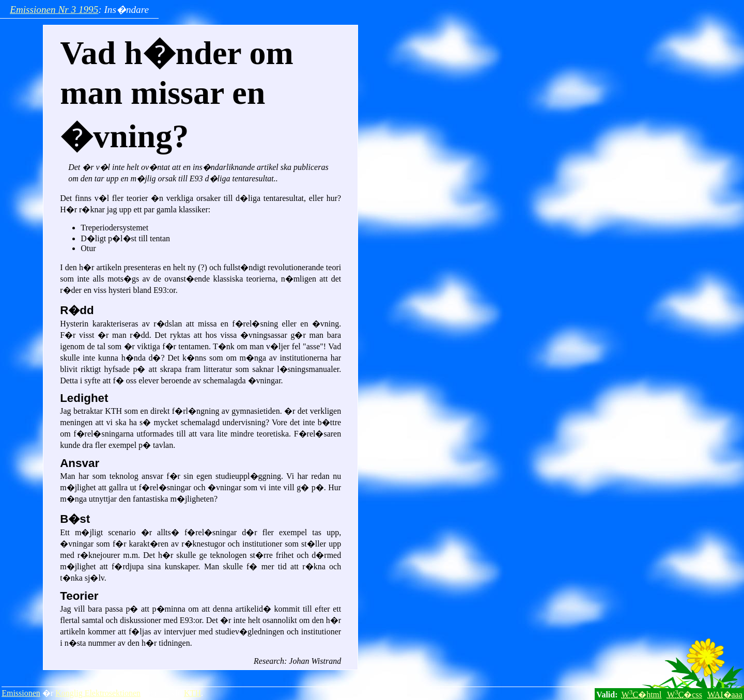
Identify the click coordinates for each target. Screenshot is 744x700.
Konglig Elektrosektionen (98, 693)
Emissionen (21, 693)
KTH (192, 693)
